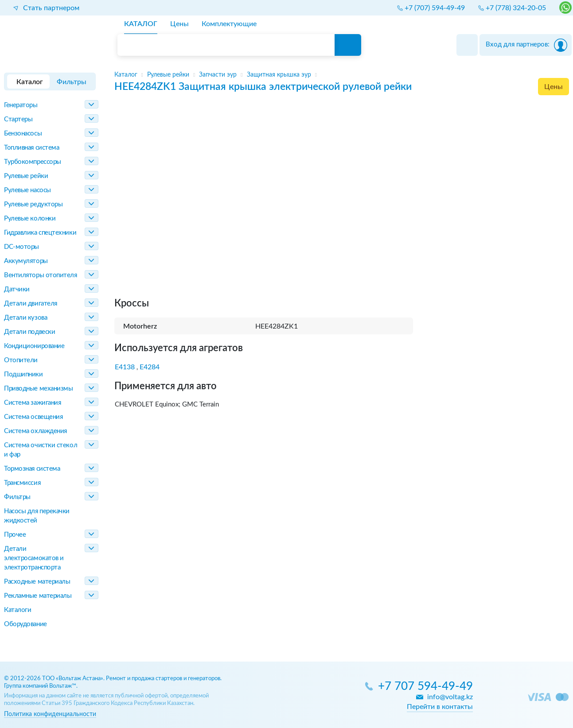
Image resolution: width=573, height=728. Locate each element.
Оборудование (25, 624)
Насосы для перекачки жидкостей (37, 516)
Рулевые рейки (26, 176)
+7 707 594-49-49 (425, 687)
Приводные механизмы (38, 389)
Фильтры (17, 497)
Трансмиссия (22, 483)
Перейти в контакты (440, 707)
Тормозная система (32, 469)
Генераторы (21, 105)
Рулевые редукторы (33, 204)
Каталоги (18, 610)
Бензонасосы (23, 134)
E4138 (125, 367)
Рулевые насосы (27, 190)
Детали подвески (29, 332)
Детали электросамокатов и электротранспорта (34, 558)
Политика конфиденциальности (50, 714)
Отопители (21, 360)
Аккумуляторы (26, 261)
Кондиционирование (34, 346)
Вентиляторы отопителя (41, 275)
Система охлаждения (35, 431)
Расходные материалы (37, 582)
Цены (554, 87)
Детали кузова (25, 318)
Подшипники (23, 374)
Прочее (15, 535)
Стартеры (18, 119)
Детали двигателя (31, 304)
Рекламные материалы (38, 596)
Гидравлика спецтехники (40, 233)
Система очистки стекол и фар (41, 450)
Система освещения (33, 417)
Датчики (17, 289)
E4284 (150, 367)
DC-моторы (21, 247)
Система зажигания (32, 403)
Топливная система (31, 148)
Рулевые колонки (30, 219)
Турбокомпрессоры (33, 162)
